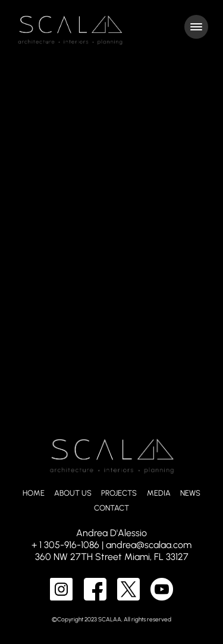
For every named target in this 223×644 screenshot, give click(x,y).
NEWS (190, 493)
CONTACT (111, 508)
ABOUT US (73, 493)
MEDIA (159, 493)
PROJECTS (119, 493)
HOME (34, 493)
